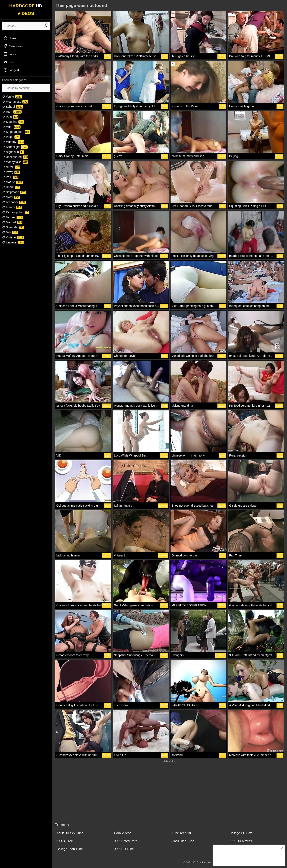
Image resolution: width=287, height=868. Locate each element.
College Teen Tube (70, 849)
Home (10, 38)
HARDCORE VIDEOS (26, 10)
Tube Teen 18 (181, 833)
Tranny (12, 207)
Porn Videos (123, 833)
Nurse (11, 167)
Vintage (13, 237)
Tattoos (13, 217)
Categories (13, 46)
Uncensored (15, 157)
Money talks (15, 162)
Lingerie (13, 242)
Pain (10, 117)
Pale (10, 177)
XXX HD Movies (241, 841)
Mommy (13, 142)
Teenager (14, 202)
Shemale (13, 227)
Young (12, 97)
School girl (15, 147)
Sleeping (13, 122)
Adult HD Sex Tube (70, 833)
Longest (11, 70)
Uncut (11, 187)
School (12, 107)
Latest (10, 54)
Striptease (14, 192)
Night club (13, 152)
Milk (10, 232)
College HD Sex (241, 833)
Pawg (11, 172)
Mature (13, 182)
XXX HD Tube (124, 849)
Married (12, 222)
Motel (11, 197)
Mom (11, 127)
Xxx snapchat (15, 212)
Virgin (11, 137)
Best (9, 62)
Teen (12, 112)
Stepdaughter (16, 132)
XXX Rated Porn (126, 841)
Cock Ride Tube (183, 841)
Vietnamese (15, 102)
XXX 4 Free (65, 841)
